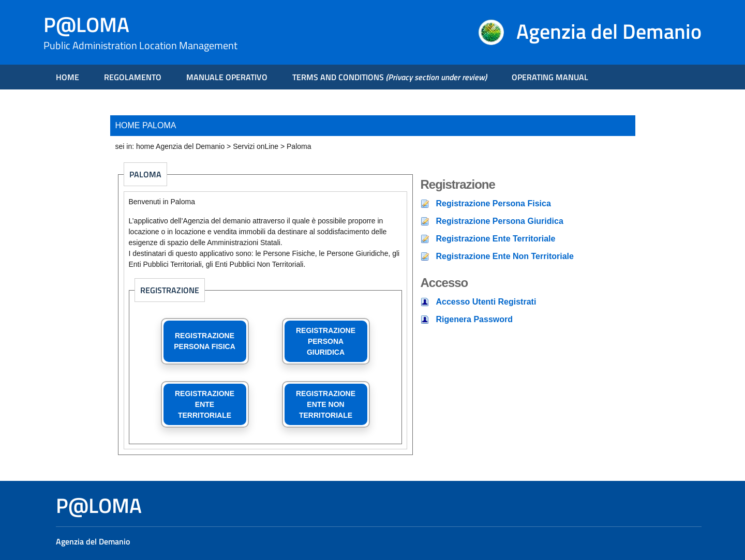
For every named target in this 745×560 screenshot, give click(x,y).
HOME (68, 77)
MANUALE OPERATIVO (227, 77)
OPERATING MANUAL (550, 77)
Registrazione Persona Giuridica (500, 221)
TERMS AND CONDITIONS (390, 77)
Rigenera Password (475, 319)
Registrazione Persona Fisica (494, 203)
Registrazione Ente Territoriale (496, 239)
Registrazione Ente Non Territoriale (505, 256)
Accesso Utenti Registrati (486, 302)
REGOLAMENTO (133, 77)
